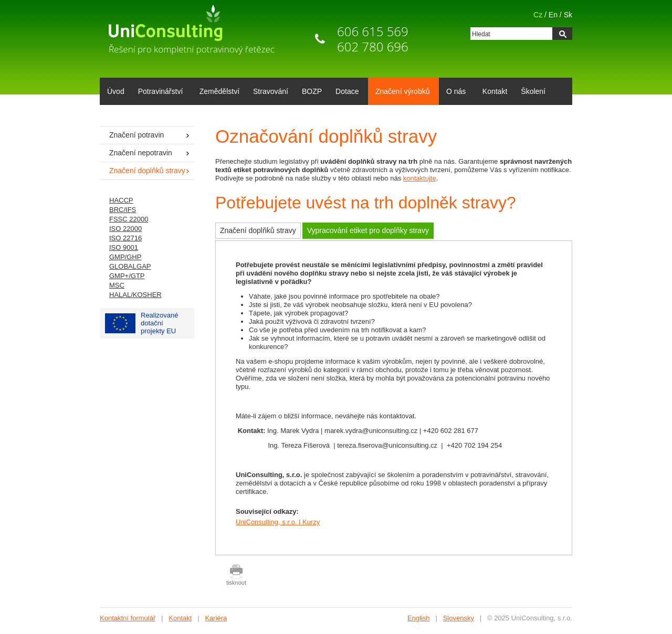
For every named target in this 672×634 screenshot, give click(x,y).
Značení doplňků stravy (258, 230)
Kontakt (495, 91)
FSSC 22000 (129, 219)
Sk (568, 15)
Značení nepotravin (141, 153)
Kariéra (216, 618)
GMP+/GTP (127, 276)
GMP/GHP (125, 257)
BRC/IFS (123, 210)
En (553, 15)
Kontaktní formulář (128, 618)
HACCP (121, 200)
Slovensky (459, 618)
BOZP (312, 91)
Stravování (271, 91)
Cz (538, 15)
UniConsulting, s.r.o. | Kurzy (278, 522)
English (419, 618)
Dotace (345, 92)
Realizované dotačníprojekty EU (142, 323)
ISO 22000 (125, 229)
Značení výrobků (401, 92)
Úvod (116, 91)
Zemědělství (219, 91)
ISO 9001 (124, 247)
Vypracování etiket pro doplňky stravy (368, 230)
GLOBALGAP (130, 266)
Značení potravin (136, 135)
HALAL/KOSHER (135, 295)
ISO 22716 (125, 238)
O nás (454, 92)
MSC (117, 285)
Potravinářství (159, 92)
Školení (533, 91)
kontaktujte (420, 178)
